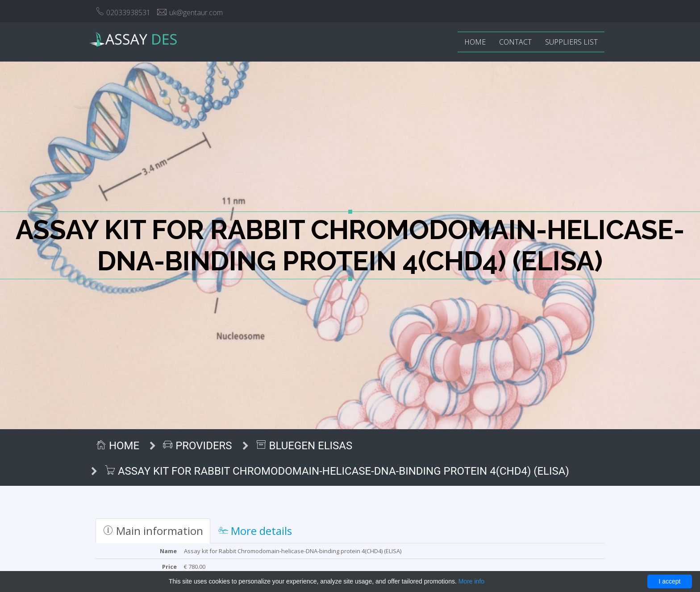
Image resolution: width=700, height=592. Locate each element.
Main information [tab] (153, 531)
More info (471, 581)
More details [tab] (255, 531)
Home (475, 42)
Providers (197, 446)
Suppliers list (571, 42)
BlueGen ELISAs (304, 446)
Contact (515, 42)
